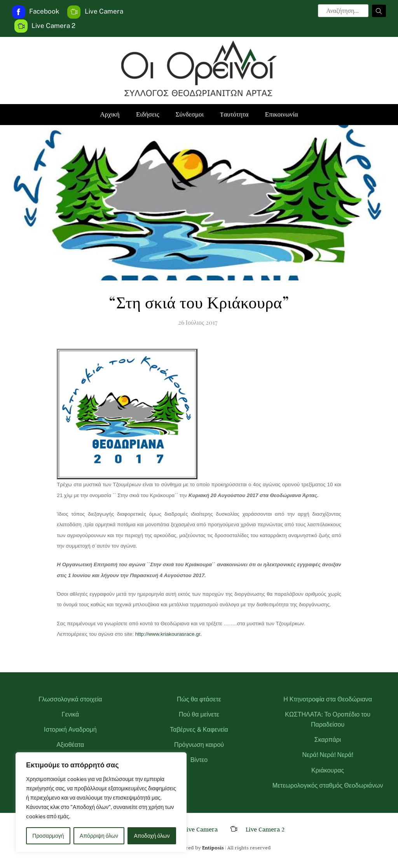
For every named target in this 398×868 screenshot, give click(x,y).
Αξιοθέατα (70, 745)
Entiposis (213, 847)
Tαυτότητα (234, 114)
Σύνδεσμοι (190, 114)
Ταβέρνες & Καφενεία (199, 730)
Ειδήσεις (148, 114)
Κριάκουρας (328, 770)
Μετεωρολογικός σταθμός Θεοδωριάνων (328, 785)
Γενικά (71, 714)
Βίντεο (199, 760)
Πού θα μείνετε (199, 714)
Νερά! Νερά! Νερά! (328, 755)
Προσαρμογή (48, 836)
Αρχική (110, 114)
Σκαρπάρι (328, 740)
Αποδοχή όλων (152, 836)
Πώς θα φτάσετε (199, 699)
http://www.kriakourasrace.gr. (168, 634)
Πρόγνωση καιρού (199, 745)
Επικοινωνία (282, 114)
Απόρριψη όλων (99, 836)
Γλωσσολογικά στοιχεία (70, 699)
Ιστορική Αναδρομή (70, 730)
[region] (101, 802)
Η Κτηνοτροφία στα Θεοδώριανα (328, 699)
